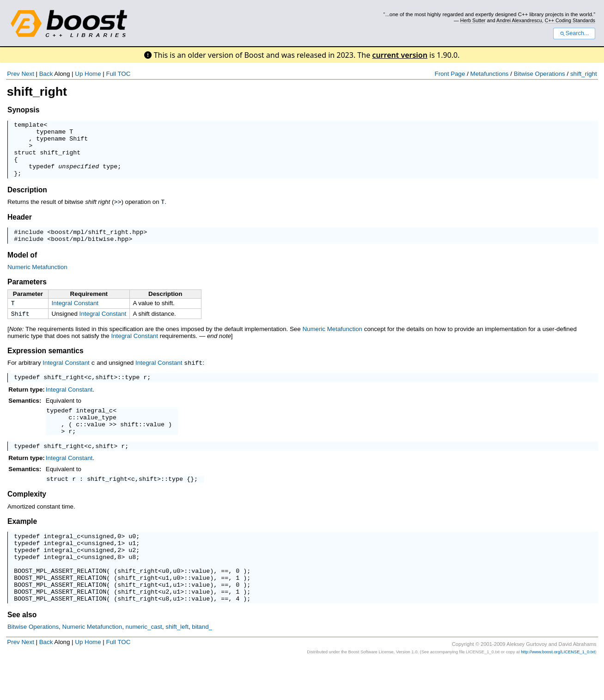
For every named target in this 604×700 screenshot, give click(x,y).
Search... (574, 33)
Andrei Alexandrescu (519, 20)
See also (22, 653)
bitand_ (202, 665)
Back (46, 74)
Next (27, 74)
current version (400, 55)
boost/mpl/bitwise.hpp (90, 252)
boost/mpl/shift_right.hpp (97, 244)
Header (20, 228)
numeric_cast (144, 665)
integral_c (94, 428)
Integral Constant (75, 316)
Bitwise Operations (540, 74)
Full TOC (118, 74)
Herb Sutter (473, 20)
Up (79, 74)
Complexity (27, 519)
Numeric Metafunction (37, 280)
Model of (22, 268)
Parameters (27, 295)
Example (22, 546)
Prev (13, 74)
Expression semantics (46, 366)
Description (27, 201)
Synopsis (23, 110)
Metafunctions (490, 74)
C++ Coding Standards (570, 20)
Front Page (450, 74)
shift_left (177, 665)
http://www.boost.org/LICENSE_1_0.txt (558, 690)
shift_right (584, 74)
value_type (98, 436)
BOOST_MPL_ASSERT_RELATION (60, 603)
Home (93, 74)
